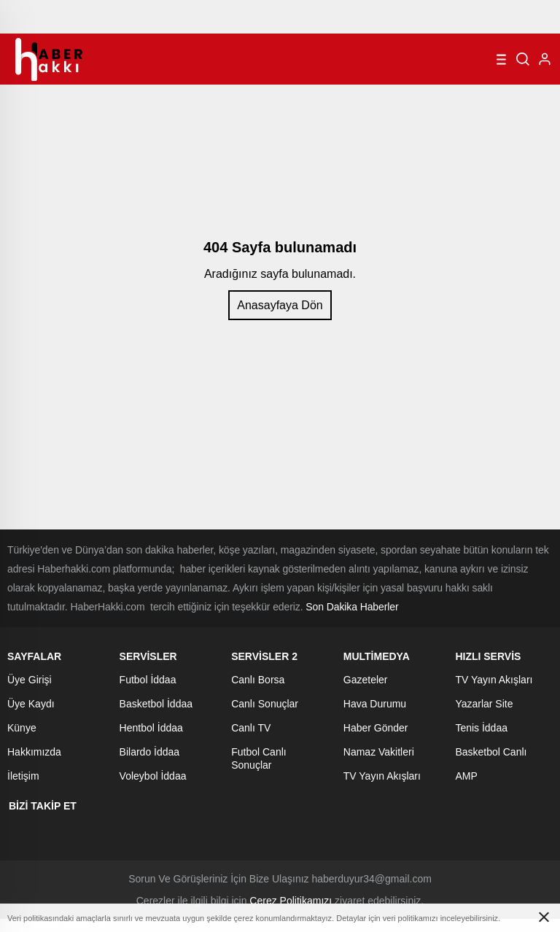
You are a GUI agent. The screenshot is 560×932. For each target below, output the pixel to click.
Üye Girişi (30, 680)
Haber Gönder (376, 728)
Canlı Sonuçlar (265, 704)
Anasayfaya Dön (280, 305)
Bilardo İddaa (150, 752)
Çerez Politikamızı (291, 901)
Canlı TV (251, 728)
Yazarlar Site (484, 704)
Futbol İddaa (148, 680)
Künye (22, 728)
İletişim (23, 776)
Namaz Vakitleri (379, 752)
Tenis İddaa (481, 728)
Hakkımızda (34, 752)
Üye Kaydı (31, 704)
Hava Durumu (375, 704)
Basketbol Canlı (491, 752)
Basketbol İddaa (156, 704)
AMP (466, 776)
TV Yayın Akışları (382, 776)
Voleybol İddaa (153, 776)
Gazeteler (366, 680)
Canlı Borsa (258, 680)
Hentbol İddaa (151, 728)
